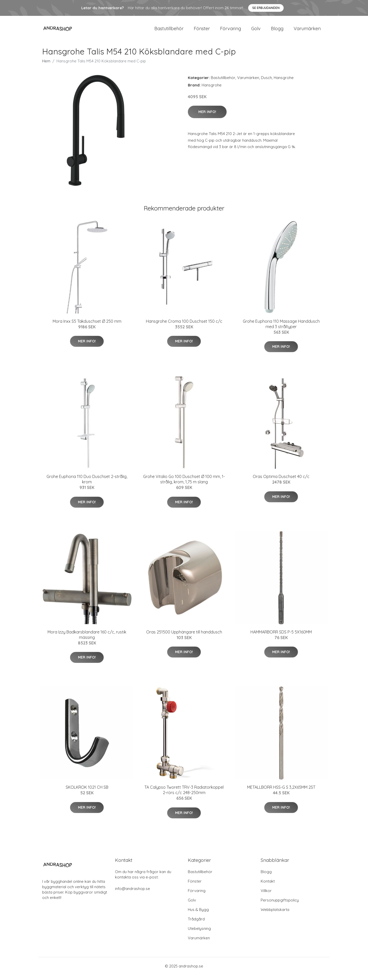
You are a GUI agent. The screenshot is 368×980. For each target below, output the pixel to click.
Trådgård (196, 924)
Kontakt (268, 886)
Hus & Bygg (198, 915)
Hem (46, 66)
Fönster (202, 31)
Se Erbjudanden (266, 8)
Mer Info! (207, 117)
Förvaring (231, 31)
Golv (256, 31)
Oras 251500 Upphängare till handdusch (184, 637)
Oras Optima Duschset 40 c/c (281, 482)
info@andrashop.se (133, 894)
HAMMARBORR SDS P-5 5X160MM (281, 637)
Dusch (266, 83)
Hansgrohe (284, 83)
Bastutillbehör (169, 31)
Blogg (277, 31)
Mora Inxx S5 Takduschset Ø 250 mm (87, 326)
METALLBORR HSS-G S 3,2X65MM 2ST (281, 792)
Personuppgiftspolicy (280, 905)
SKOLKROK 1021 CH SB (87, 792)
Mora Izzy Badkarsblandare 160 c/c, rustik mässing (87, 640)
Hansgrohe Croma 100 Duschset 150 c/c (184, 326)
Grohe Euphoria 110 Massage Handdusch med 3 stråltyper (281, 329)
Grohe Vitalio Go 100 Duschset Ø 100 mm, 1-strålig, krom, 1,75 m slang (184, 484)
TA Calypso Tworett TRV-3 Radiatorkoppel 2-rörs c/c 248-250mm (184, 795)
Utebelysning (199, 934)
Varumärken (307, 31)
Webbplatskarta (275, 915)
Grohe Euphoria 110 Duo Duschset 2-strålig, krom (87, 484)
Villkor (266, 896)
